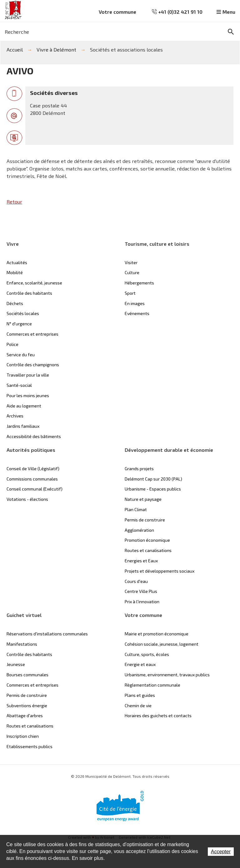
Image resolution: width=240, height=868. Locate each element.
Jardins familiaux (23, 426)
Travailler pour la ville (28, 375)
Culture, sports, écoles (147, 654)
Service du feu (21, 355)
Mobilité (15, 272)
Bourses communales (27, 675)
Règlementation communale (152, 685)
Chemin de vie (138, 705)
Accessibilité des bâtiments (34, 436)
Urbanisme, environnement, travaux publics (167, 675)
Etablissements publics (30, 746)
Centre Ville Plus (141, 591)
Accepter (221, 852)
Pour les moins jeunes (28, 395)
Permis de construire (145, 520)
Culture (132, 272)
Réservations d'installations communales (47, 634)
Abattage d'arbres (25, 715)
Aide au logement (24, 406)
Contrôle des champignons (33, 365)
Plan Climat (136, 509)
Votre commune (117, 12)
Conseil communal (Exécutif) (35, 489)
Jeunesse (16, 664)
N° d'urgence (19, 324)
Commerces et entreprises (32, 334)
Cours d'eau (136, 581)
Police (12, 344)
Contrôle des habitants (29, 293)
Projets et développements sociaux (160, 571)
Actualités (17, 262)
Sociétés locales (23, 313)
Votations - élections (27, 499)
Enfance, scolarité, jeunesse (34, 283)
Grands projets (139, 469)
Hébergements (139, 283)
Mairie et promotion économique (157, 634)
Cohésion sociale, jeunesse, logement (162, 644)
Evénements (137, 313)
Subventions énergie (27, 705)
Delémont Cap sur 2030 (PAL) (153, 479)
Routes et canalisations (148, 550)
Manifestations (22, 644)
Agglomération (139, 530)
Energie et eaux (140, 664)
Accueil (15, 49)
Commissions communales (32, 479)
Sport (130, 293)
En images (135, 303)
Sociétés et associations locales (126, 49)
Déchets (15, 303)
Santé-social (19, 385)
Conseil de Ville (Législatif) (33, 469)
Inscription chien (23, 736)
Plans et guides (140, 695)
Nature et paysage (143, 499)
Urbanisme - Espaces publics (153, 489)
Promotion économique (147, 540)
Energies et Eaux (141, 561)
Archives (15, 416)
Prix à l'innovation (142, 602)
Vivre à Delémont (56, 49)
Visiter (131, 262)
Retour (14, 202)
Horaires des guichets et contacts (158, 715)
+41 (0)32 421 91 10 (177, 12)
